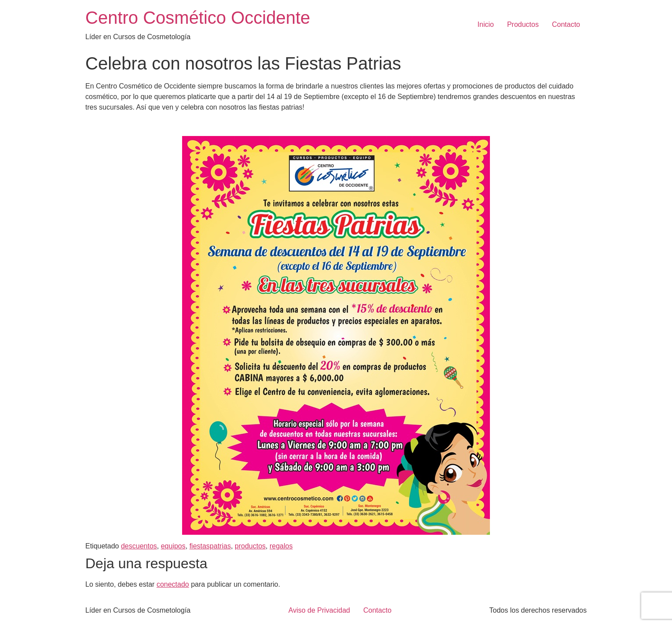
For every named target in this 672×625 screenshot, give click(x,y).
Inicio (486, 24)
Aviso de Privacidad (319, 610)
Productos (523, 24)
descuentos (139, 546)
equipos (173, 546)
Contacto (566, 24)
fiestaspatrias (210, 546)
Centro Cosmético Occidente (198, 18)
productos (250, 546)
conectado (173, 584)
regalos (281, 546)
